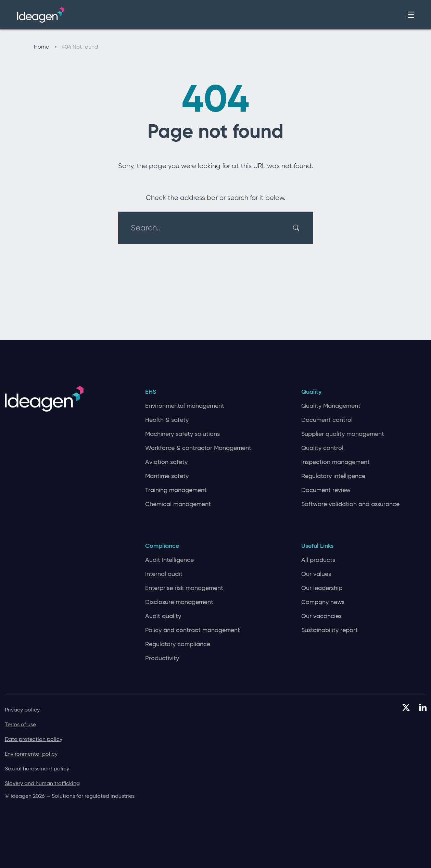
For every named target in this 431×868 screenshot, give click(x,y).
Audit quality (163, 616)
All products (318, 560)
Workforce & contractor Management (198, 448)
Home (45, 47)
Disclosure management (179, 602)
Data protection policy (34, 739)
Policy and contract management (193, 630)
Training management (176, 490)
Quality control (322, 448)
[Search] (297, 228)
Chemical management (178, 504)
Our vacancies (321, 616)
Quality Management (331, 406)
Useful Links (317, 546)
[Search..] (212, 228)
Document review (326, 490)
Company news (323, 602)
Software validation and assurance (350, 504)
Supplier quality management (343, 434)
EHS (151, 392)
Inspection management (335, 462)
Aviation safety (166, 462)
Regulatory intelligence (333, 476)
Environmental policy (31, 754)
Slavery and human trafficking (42, 783)
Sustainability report (329, 630)
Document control (327, 420)
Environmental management (185, 406)
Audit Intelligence (169, 560)
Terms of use (20, 724)
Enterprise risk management (184, 588)
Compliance (162, 546)
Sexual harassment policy (37, 769)
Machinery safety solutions (182, 434)
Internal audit (164, 574)
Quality (311, 392)
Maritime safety (167, 476)
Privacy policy (22, 710)
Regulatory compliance (178, 644)
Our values (316, 574)
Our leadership (322, 588)
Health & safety (167, 420)
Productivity (162, 658)
